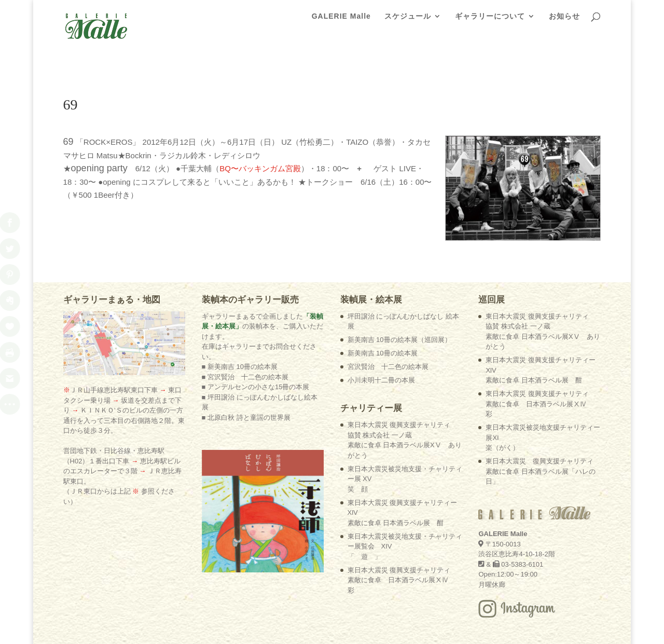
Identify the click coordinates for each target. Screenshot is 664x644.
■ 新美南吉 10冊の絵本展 (240, 314)
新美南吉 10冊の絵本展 (383, 301)
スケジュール (408, 21)
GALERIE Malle (341, 21)
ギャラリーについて (490, 21)
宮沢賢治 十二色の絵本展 (388, 314)
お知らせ (564, 21)
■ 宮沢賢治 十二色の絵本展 (245, 325)
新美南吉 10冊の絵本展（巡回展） (399, 287)
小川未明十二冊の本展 (381, 328)
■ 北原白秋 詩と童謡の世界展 (246, 365)
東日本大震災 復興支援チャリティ (399, 528)
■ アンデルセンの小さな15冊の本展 (256, 334)
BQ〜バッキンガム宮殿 (260, 116)
